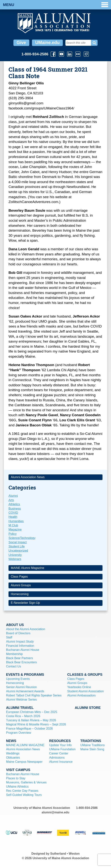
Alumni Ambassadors (82, 695)
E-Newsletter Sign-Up (25, 603)
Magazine (15, 529)
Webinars (15, 559)
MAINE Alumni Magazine (28, 568)
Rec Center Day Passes (22, 791)
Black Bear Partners (19, 658)
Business (15, 509)
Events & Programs (25, 675)
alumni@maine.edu (55, 812)
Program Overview (19, 733)
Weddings (13, 753)
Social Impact (18, 542)
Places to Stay (16, 778)
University (15, 555)
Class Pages (19, 577)
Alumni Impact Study (20, 642)
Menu (56, 5)
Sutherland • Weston (65, 854)
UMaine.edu (47, 43)
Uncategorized (18, 551)
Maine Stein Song (92, 749)
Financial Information (20, 646)
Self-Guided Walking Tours (24, 795)
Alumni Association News (28, 477)
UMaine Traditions (93, 745)
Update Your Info (60, 745)
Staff (9, 637)
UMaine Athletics (17, 787)
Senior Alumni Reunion (21, 687)
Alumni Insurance (61, 762)
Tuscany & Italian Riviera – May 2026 (31, 720)
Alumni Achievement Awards (25, 691)
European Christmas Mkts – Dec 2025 (32, 712)
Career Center (59, 753)
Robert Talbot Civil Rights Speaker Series (34, 695)
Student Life (17, 546)
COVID (13, 513)
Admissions (57, 758)
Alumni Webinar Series (21, 700)
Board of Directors (18, 633)
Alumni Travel (20, 708)
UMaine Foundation (62, 749)
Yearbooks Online (79, 687)
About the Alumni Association (26, 629)
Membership (14, 654)
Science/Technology (22, 538)
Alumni (13, 496)
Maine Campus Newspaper (24, 762)
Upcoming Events (18, 679)
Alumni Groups (21, 585)
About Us (15, 625)
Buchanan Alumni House (23, 650)
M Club (13, 525)
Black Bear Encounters (21, 662)
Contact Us (14, 666)
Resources (60, 741)
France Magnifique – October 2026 (29, 729)
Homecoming (20, 594)
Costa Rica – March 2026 (23, 716)
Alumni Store (88, 708)
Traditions (91, 741)
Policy (13, 534)
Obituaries (13, 758)
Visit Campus (18, 770)
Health (13, 517)
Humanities (16, 521)
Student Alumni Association (86, 691)
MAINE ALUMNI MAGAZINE (25, 745)
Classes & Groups (85, 675)
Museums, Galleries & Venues (26, 782)
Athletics (14, 504)
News (11, 741)
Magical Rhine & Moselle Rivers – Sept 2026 (36, 724)
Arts (11, 500)
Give (21, 43)
